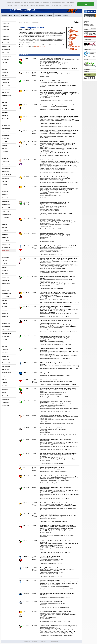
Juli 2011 (5, 379)
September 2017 (7, 135)
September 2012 (7, 333)
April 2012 (5, 350)
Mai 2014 (5, 267)
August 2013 (6, 297)
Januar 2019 (6, 82)
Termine (66, 15)
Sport (71, 45)
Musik (71, 41)
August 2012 (6, 336)
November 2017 (6, 129)
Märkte (71, 40)
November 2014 (6, 247)
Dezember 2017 (6, 125)
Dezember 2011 (6, 363)
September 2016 (7, 175)
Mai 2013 (5, 307)
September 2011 (7, 373)
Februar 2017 (6, 158)
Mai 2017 (5, 148)
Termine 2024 (6, 30)
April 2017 (5, 152)
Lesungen (72, 38)
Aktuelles (5, 15)
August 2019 (6, 59)
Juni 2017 (5, 145)
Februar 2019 (6, 79)
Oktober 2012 (6, 330)
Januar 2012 (6, 360)
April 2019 (5, 73)
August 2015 (6, 218)
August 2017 (6, 139)
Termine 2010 (6, 402)
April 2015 (5, 231)
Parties (71, 43)
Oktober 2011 (6, 369)
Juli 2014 (5, 261)
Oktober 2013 (6, 290)
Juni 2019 (5, 66)
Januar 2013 (6, 320)
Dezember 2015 (6, 205)
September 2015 (7, 214)
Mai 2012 (5, 346)
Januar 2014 (6, 280)
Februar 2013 (6, 317)
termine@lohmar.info (40, 46)
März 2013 (5, 313)
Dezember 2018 (6, 86)
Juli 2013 (5, 300)
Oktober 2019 (6, 53)
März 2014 (5, 274)
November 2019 (6, 49)
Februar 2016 (6, 198)
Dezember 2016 (6, 165)
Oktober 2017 (6, 132)
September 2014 (7, 254)
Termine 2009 (6, 406)
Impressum (44, 641)
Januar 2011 (6, 399)
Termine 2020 (6, 43)
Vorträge (72, 48)
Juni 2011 (5, 383)
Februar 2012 (6, 356)
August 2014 (6, 257)
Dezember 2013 (6, 284)
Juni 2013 (5, 303)
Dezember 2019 (6, 46)
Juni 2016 (5, 185)
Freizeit (16, 15)
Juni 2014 (5, 264)
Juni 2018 (5, 106)
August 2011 (6, 376)
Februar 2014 (6, 277)
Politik (71, 44)
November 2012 (6, 327)
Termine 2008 (6, 409)
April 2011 (5, 389)
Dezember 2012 (6, 323)
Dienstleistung (40, 15)
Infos (11, 15)
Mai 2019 (5, 69)
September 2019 (7, 56)
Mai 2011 (5, 386)
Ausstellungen (74, 31)
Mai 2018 (5, 109)
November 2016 (6, 168)
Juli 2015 (5, 221)
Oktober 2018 (6, 92)
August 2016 (6, 178)
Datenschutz (55, 641)
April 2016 (5, 191)
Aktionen (72, 30)
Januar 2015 (6, 241)
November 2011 (6, 366)
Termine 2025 (6, 26)
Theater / (75, 47)
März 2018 (5, 115)
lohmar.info (22, 22)
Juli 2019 (5, 63)
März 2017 (5, 155)
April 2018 (5, 112)
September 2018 (7, 96)
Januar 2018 (6, 122)
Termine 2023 (6, 33)
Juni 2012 (5, 343)
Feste (71, 33)
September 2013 (7, 294)
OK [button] (86, 4)
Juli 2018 (5, 102)
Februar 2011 (6, 396)
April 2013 (5, 310)
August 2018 (6, 99)
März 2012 (5, 353)
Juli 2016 (5, 181)
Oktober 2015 (6, 211)
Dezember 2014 (6, 244)
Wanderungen (73, 50)
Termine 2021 (6, 40)
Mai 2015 (5, 228)
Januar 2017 (6, 162)
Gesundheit (58, 15)
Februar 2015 (6, 237)
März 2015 (5, 234)
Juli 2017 (5, 142)
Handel (32, 15)
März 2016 (5, 195)
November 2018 (6, 89)
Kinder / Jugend (74, 36)
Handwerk (50, 15)
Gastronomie (24, 15)
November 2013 (6, 287)
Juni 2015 (5, 224)
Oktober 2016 (6, 172)
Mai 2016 (5, 188)
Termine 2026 (6, 23)
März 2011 (5, 393)
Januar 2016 (6, 201)
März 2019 (5, 76)
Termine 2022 (6, 36)
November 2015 (6, 208)
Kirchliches (73, 37)
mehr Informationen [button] (66, 5)
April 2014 (5, 270)
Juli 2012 (5, 340)
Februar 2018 (6, 119)
